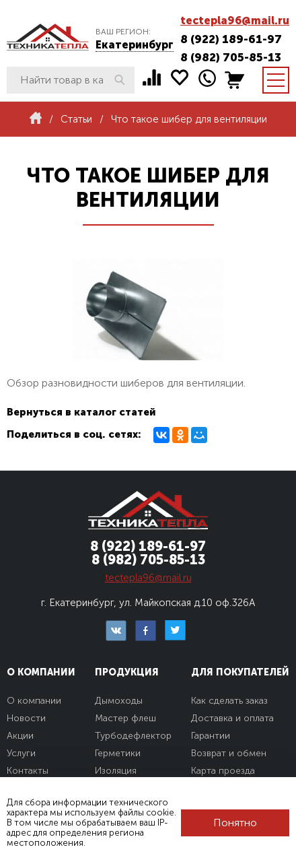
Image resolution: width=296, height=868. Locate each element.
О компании (34, 701)
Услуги (21, 753)
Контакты (28, 771)
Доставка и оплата (232, 718)
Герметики (118, 753)
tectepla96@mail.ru (235, 21)
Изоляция (116, 771)
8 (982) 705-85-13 (231, 57)
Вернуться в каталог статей (81, 412)
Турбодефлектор (133, 736)
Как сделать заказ (229, 701)
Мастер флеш (125, 718)
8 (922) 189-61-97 (231, 39)
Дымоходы (119, 701)
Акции (20, 736)
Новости (26, 718)
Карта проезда (223, 771)
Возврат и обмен (229, 753)
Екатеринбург (135, 45)
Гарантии (211, 736)
